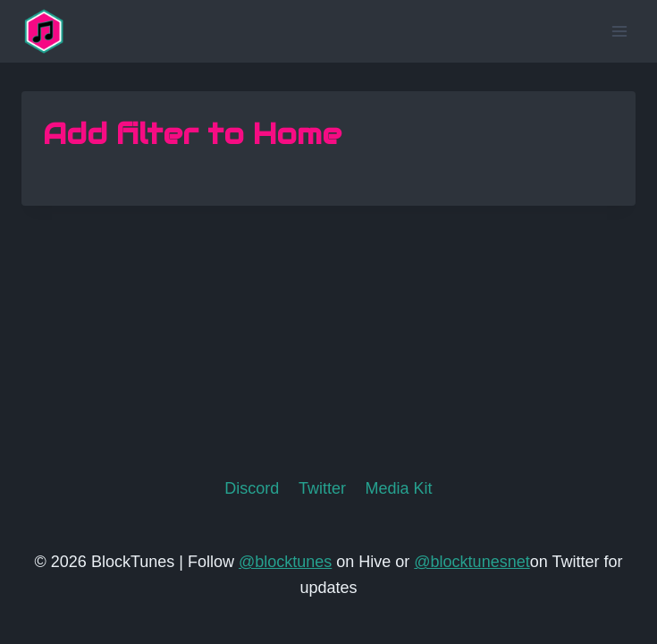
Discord (252, 488)
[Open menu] (619, 31)
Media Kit (399, 488)
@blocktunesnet (472, 562)
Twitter (322, 488)
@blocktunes (285, 562)
